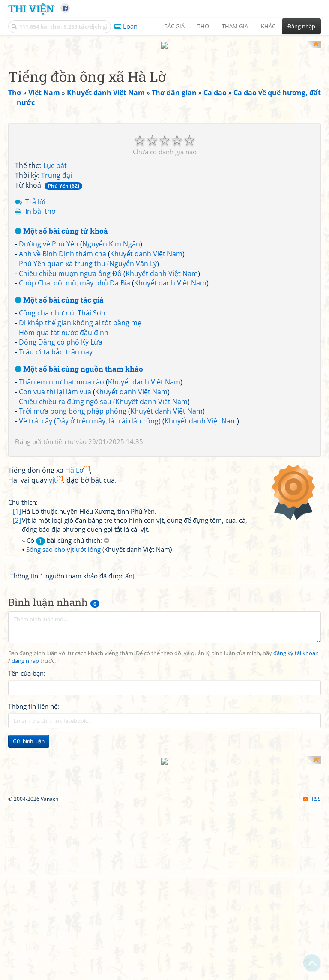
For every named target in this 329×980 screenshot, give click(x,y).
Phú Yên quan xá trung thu (62, 255)
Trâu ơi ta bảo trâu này (56, 344)
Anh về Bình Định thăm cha (63, 246)
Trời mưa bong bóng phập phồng (73, 403)
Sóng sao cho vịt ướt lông (63, 661)
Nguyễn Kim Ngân (111, 236)
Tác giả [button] (175, 26)
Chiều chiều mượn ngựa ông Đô (70, 265)
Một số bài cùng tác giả (59, 292)
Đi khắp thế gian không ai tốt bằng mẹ (80, 315)
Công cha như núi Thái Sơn (62, 305)
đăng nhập (25, 773)
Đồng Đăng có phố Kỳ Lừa (61, 334)
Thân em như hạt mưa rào (61, 374)
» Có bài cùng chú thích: (66, 652)
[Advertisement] (164, 513)
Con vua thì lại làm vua (55, 384)
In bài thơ (40, 204)
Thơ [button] (203, 26)
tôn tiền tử (59, 433)
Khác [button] (268, 26)
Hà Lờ (78, 582)
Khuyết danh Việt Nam (146, 246)
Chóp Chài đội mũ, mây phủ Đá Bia (75, 275)
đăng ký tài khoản (296, 765)
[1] (17, 623)
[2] (17, 632)
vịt (56, 592)
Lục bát (55, 158)
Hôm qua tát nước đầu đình (64, 324)
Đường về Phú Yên (49, 236)
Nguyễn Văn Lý (133, 255)
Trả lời (35, 194)
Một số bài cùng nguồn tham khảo (79, 361)
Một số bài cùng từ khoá (61, 223)
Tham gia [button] (235, 26)
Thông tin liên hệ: (34, 818)
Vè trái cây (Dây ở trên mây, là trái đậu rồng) (90, 413)
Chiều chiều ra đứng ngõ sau (65, 393)
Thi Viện (31, 8)
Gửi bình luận (29, 853)
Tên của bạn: (27, 785)
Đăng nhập (301, 26)
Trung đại (57, 167)
